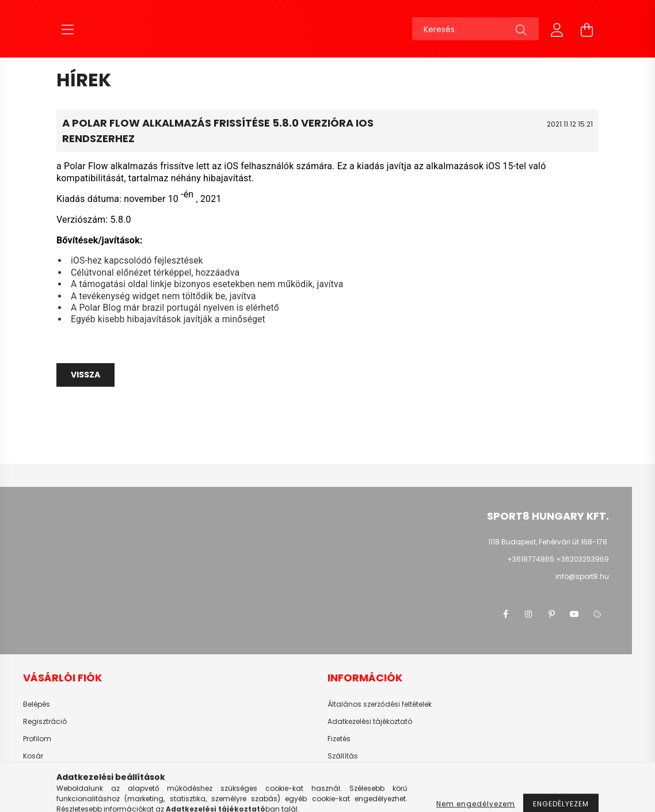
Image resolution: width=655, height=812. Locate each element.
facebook (505, 614)
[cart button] (587, 29)
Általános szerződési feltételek (380, 704)
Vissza (85, 375)
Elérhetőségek (351, 773)
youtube (574, 614)
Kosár (33, 756)
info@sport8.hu (582, 576)
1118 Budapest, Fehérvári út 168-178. (549, 542)
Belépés (37, 704)
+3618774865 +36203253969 (558, 559)
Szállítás (343, 756)
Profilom (37, 739)
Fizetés (339, 739)
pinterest (551, 614)
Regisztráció (45, 722)
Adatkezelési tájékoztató (370, 722)
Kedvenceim (45, 773)
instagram (528, 614)
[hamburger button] (68, 29)
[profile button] (557, 29)
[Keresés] (475, 29)
